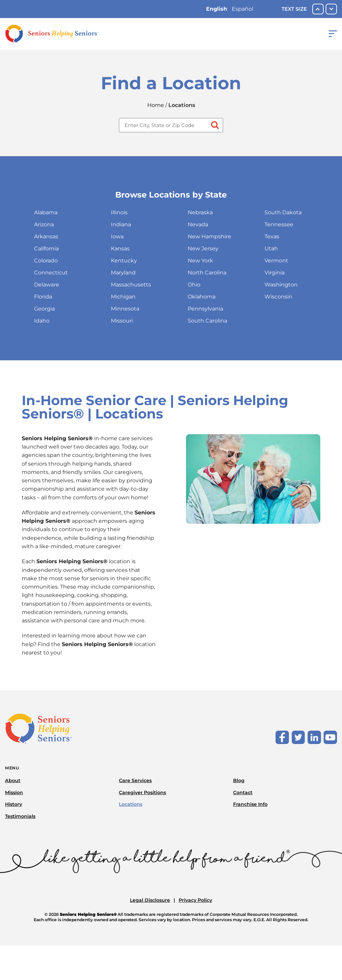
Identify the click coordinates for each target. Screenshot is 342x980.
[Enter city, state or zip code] (171, 125)
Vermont (276, 261)
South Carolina (207, 321)
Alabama (46, 212)
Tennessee (279, 224)
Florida (43, 297)
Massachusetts (131, 285)
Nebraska (200, 212)
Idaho (42, 321)
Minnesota (125, 309)
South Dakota (283, 212)
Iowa (117, 236)
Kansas (120, 249)
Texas (272, 236)
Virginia (275, 273)
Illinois (119, 212)
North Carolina (207, 273)
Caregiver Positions (142, 792)
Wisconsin (278, 297)
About (13, 780)
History (14, 804)
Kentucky (124, 261)
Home (156, 105)
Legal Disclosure (150, 900)
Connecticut (51, 273)
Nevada (198, 224)
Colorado (46, 261)
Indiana (121, 224)
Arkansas (46, 236)
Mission (14, 792)
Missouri (122, 321)
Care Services (135, 780)
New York (200, 261)
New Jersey (203, 249)
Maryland (123, 273)
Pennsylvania (205, 309)
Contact (243, 792)
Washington (281, 285)
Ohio (194, 285)
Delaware (47, 285)
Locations (131, 804)
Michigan (123, 297)
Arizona (44, 224)
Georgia (44, 309)
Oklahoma (202, 297)
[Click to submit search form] (214, 125)
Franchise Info (250, 804)
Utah (271, 249)
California (46, 249)
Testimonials (20, 816)
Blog (239, 780)
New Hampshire (209, 236)
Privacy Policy (195, 900)
